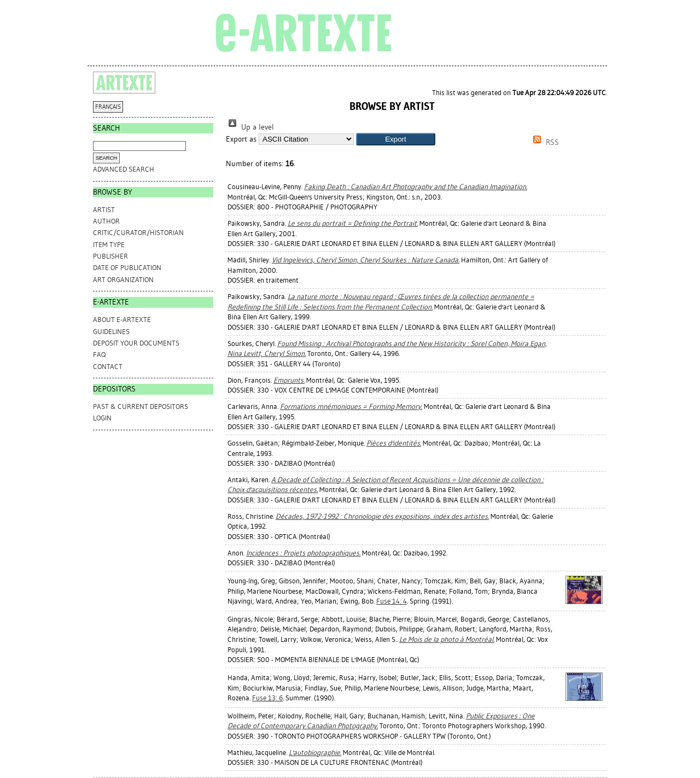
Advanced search (124, 169)
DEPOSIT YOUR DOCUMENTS (136, 343)
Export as (241, 139)
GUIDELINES (111, 332)
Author (106, 221)
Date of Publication (127, 268)
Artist (104, 210)
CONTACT (108, 367)
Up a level (250, 127)
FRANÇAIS (108, 107)
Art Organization (123, 280)
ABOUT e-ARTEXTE (122, 320)
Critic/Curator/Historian (138, 233)
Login (102, 418)
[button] (396, 139)
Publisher (110, 256)
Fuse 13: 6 (267, 698)
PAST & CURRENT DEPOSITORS (141, 406)
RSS (544, 142)
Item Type (109, 245)
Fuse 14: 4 (392, 601)
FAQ (99, 355)
